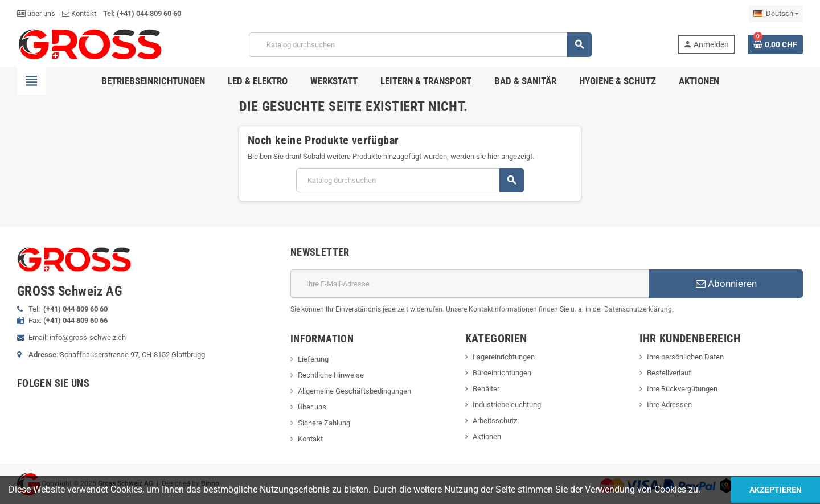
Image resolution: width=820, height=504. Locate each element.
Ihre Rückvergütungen (682, 389)
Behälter (486, 389)
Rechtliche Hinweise (331, 375)
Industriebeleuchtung (507, 405)
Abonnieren (726, 284)
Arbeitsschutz (495, 421)
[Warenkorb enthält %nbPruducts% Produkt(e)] (775, 44)
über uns (36, 13)
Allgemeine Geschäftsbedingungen (354, 391)
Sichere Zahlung (324, 423)
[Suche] (420, 45)
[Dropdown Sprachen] (776, 14)
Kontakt (79, 13)
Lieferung (313, 359)
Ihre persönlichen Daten (685, 357)
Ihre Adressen (669, 405)
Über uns (312, 407)
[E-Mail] (470, 284)
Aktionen (487, 437)
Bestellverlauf (669, 373)
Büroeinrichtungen (502, 373)
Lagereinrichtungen (504, 357)
